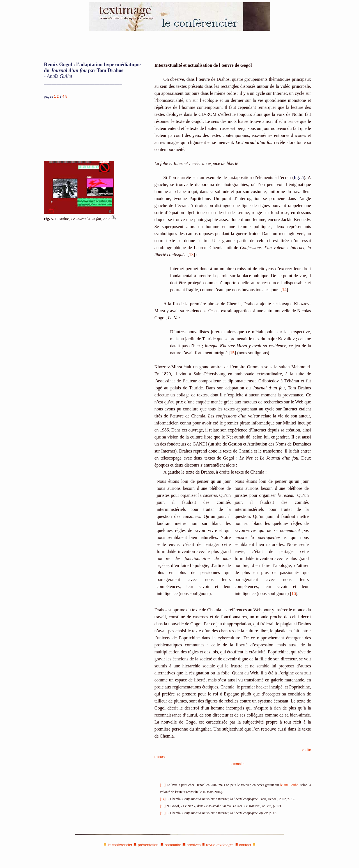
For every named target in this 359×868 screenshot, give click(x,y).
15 (232, 353)
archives (194, 845)
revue (219, 845)
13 (191, 255)
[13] (163, 785)
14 (284, 290)
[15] (163, 806)
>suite (306, 750)
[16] (163, 813)
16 (294, 593)
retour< (160, 757)
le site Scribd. (290, 785)
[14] (163, 799)
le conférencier (120, 845)
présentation (148, 845)
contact (245, 845)
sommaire (237, 764)
